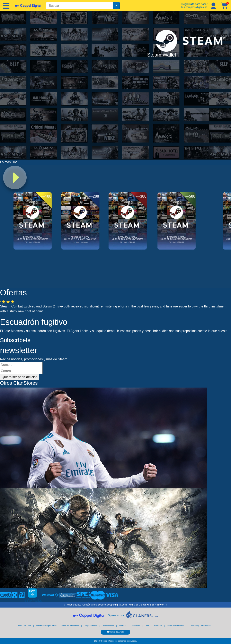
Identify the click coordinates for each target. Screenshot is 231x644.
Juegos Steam (90, 626)
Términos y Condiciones (200, 626)
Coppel (104, 641)
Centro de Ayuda (116, 632)
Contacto (158, 626)
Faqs (147, 626)
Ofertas (122, 626)
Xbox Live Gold (24, 626)
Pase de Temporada (70, 626)
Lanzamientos (108, 626)
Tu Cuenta (135, 626)
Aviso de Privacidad (176, 626)
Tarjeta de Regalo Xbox (46, 626)
